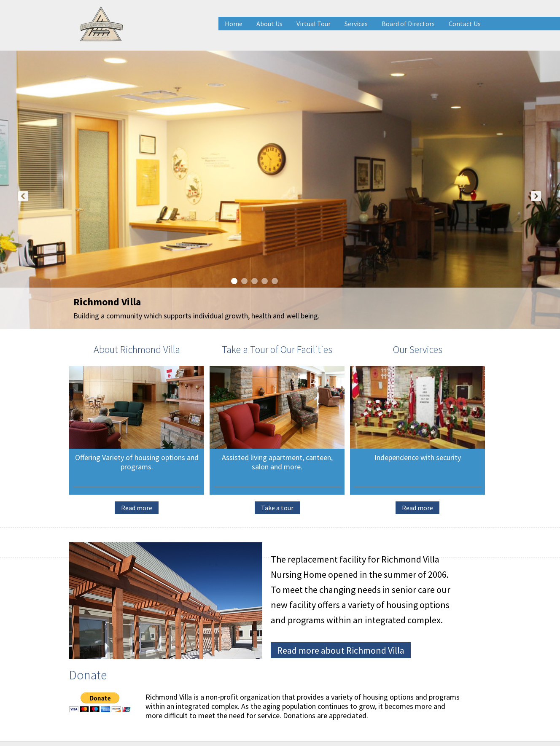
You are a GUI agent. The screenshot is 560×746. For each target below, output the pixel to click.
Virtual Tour (314, 24)
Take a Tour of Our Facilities (277, 349)
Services (356, 24)
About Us (269, 24)
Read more (137, 508)
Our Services (418, 349)
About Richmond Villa (137, 349)
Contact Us (465, 24)
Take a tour (277, 508)
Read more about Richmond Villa (341, 650)
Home (234, 24)
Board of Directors (408, 24)
